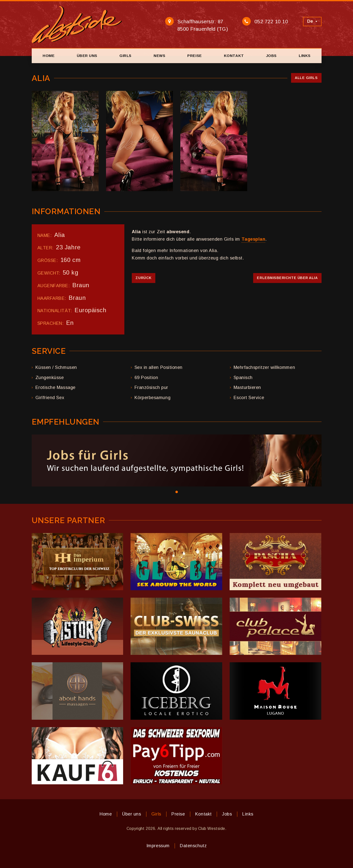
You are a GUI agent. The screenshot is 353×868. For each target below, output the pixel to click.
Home (49, 56)
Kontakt (234, 56)
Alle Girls (306, 78)
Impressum (158, 846)
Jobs (271, 56)
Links (305, 56)
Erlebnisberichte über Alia (287, 278)
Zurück (143, 278)
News (159, 56)
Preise (194, 56)
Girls (125, 56)
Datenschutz (193, 846)
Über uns (87, 56)
